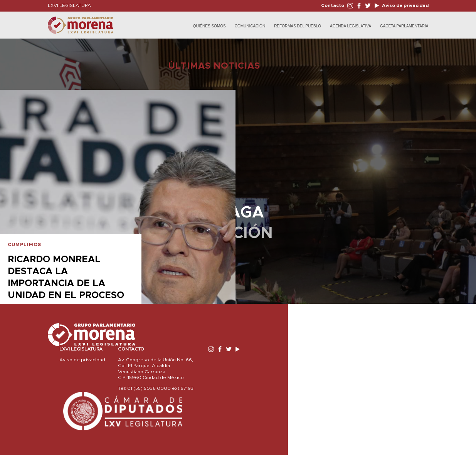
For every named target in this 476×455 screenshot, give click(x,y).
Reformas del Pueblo (298, 26)
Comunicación (250, 26)
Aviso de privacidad (405, 5)
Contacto (333, 5)
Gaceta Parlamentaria (404, 26)
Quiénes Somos (209, 26)
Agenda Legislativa (351, 26)
